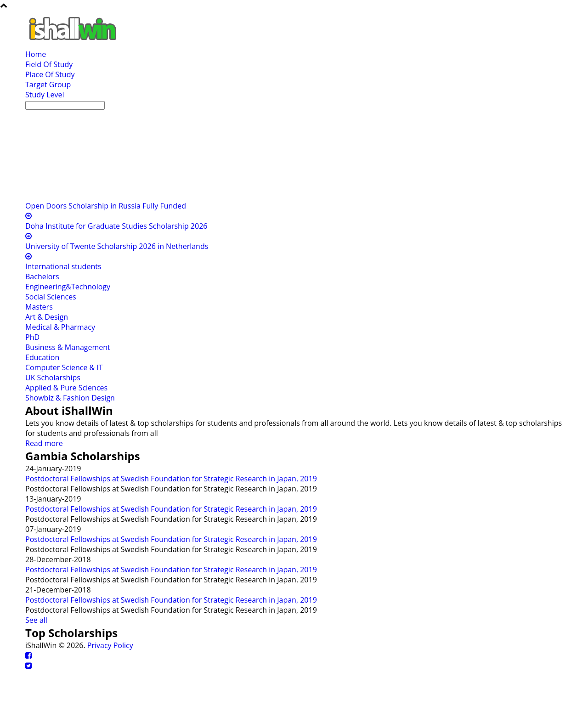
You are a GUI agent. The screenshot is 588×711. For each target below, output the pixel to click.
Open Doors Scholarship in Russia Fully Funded (106, 206)
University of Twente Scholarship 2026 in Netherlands (117, 246)
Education (42, 357)
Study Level (45, 95)
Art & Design (47, 317)
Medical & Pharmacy (60, 327)
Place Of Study (50, 74)
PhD (32, 337)
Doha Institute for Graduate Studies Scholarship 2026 (116, 226)
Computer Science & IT (64, 367)
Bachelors (42, 276)
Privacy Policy (110, 645)
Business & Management (68, 347)
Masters (39, 307)
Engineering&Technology (68, 287)
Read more (44, 443)
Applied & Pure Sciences (66, 388)
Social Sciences (51, 297)
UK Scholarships (53, 378)
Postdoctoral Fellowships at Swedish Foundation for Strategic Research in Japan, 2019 (171, 479)
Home (36, 54)
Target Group (48, 85)
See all (36, 620)
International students (63, 266)
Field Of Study (49, 64)
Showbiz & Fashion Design (70, 398)
